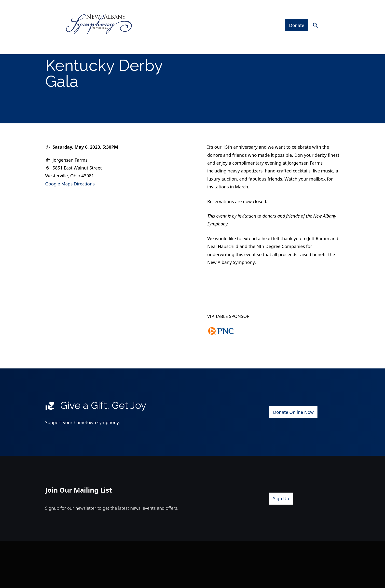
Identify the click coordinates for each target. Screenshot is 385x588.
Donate (300, 15)
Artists (215, 34)
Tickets (135, 34)
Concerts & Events (90, 34)
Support (279, 34)
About (246, 34)
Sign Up (281, 515)
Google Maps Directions (70, 200)
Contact (309, 34)
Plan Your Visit (175, 34)
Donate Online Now (293, 429)
